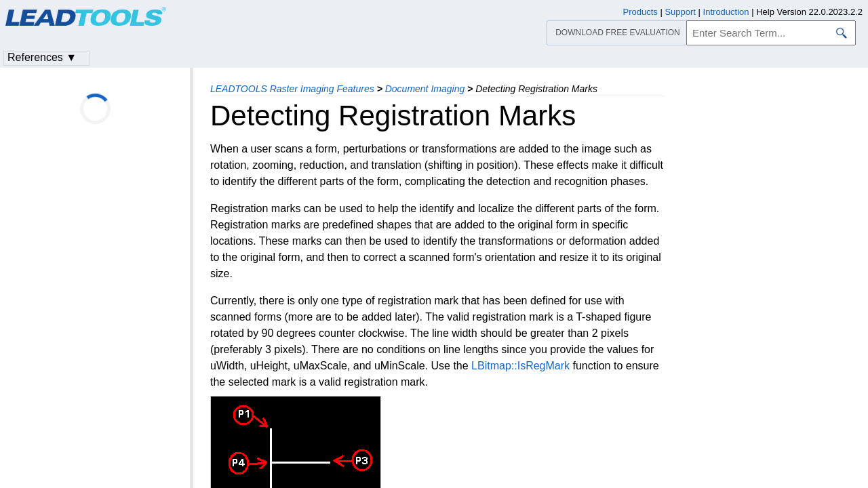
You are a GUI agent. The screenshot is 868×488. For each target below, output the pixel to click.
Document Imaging (425, 89)
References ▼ (42, 57)
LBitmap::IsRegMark (520, 366)
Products (640, 12)
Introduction (726, 12)
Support (680, 12)
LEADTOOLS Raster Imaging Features (292, 89)
